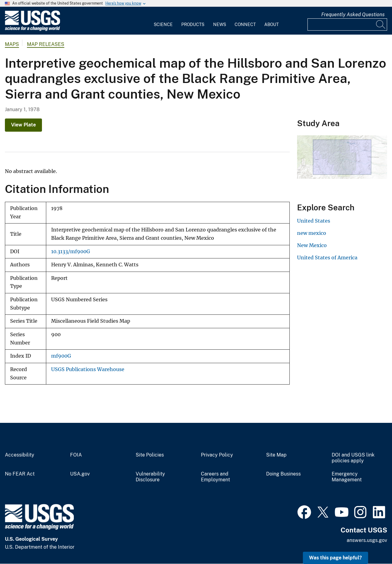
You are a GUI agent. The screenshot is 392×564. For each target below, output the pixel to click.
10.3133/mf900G (71, 252)
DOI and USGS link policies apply (353, 458)
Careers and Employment (215, 477)
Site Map (276, 455)
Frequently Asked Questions (353, 15)
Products (193, 24)
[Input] (347, 24)
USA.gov (80, 474)
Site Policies (150, 455)
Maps (12, 44)
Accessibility (20, 455)
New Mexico (312, 245)
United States (314, 221)
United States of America (327, 258)
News (220, 24)
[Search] (381, 24)
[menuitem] (163, 21)
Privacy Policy (217, 455)
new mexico (312, 233)
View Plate (23, 125)
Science (163, 24)
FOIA (76, 455)
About (271, 24)
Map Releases (46, 44)
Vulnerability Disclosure (150, 477)
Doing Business (283, 474)
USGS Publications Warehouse (88, 369)
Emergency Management (347, 477)
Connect (245, 24)
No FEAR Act (20, 474)
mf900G (61, 356)
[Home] (32, 30)
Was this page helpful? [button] (335, 558)
